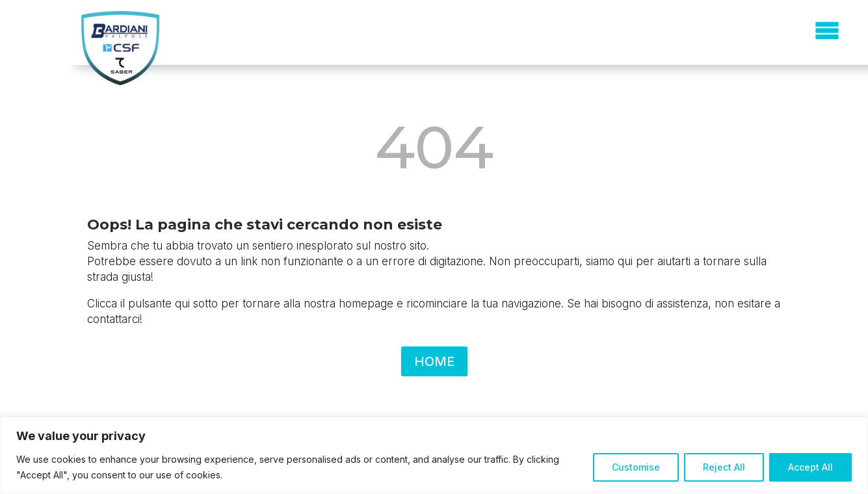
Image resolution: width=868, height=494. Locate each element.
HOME (434, 361)
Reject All (724, 467)
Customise (636, 467)
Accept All (810, 467)
